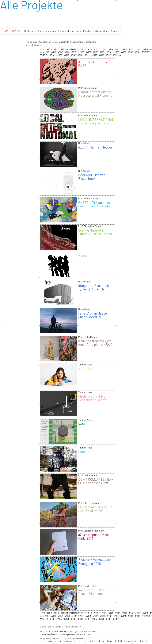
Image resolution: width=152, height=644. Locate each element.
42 (45, 52)
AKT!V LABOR (88, 369)
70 (143, 52)
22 (102, 49)
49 (70, 52)
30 (130, 49)
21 (98, 49)
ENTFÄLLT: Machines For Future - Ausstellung (96, 204)
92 (93, 55)
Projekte (87, 31)
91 (90, 55)
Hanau (83, 255)
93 (96, 55)
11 (67, 49)
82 (58, 55)
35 (147, 49)
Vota (82, 424)
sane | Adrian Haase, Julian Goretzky (93, 315)
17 (86, 49)
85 (69, 55)
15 (79, 49)
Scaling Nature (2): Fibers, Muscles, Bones (95, 232)
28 (123, 49)
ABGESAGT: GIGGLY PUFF (93, 64)
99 (118, 55)
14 (76, 49)
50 (73, 52)
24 (109, 49)
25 (112, 49)
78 (44, 55)
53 (83, 52)
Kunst (79, 31)
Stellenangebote (101, 31)
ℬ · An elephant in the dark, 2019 (94, 536)
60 (108, 52)
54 (87, 52)
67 (133, 52)
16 (83, 49)
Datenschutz (60, 639)
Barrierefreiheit (131, 641)
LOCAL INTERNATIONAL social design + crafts (96, 121)
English (144, 641)
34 (144, 49)
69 (140, 52)
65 (126, 52)
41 (41, 52)
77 (41, 55)
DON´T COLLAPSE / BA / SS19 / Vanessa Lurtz (96, 481)
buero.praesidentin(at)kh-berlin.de (76, 634)
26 (116, 49)
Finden (92, 641)
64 (122, 52)
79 (48, 55)
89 (83, 55)
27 (119, 49)
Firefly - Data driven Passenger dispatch (93, 398)
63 (118, 52)
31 (133, 49)
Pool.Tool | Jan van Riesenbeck (92, 177)
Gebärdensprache (66, 641)
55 (90, 52)
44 (52, 52)
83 (61, 55)
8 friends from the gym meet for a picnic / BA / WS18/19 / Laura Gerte (95, 344)
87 (76, 55)
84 (65, 55)
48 (66, 52)
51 (76, 52)
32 (137, 49)
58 (101, 52)
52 (80, 52)
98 (114, 55)
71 (146, 52)
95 (104, 55)
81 (54, 55)
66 (129, 52)
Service (114, 31)
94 (100, 55)
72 (149, 52)
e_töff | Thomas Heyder (95, 147)
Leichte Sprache (48, 641)
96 (107, 55)
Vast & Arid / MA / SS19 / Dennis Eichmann (96, 592)
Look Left (85, 452)
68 (136, 52)
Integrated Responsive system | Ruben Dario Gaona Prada (95, 289)
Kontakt (118, 641)
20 (95, 49)
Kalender (101, 641)
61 (111, 52)
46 (59, 52)
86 (72, 55)
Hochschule (30, 31)
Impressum (46, 639)
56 (94, 52)
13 (73, 49)
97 (111, 55)
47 (62, 52)
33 (140, 49)
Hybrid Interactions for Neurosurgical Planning (95, 94)
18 (89, 49)
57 (98, 52)
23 (105, 49)
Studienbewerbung (47, 31)
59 (105, 52)
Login (110, 641)
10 (64, 49)
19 (92, 49)
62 (115, 52)
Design (71, 31)
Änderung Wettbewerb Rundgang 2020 (95, 562)
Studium (62, 31)
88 (79, 55)
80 (51, 55)
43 (48, 52)
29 (127, 49)
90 (86, 55)
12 (70, 49)
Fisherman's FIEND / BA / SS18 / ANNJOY (95, 509)
